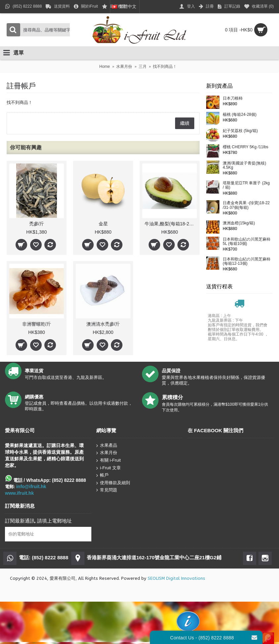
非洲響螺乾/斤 (37, 324)
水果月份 (107, 453)
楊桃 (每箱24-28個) (240, 115)
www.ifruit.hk (19, 493)
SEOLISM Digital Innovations (176, 578)
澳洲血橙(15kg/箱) (239, 223)
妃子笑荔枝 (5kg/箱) (240, 131)
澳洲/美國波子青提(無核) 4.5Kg (244, 165)
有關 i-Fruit (109, 460)
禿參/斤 (37, 224)
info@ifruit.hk (31, 486)
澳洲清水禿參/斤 (103, 324)
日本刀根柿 (233, 98)
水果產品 (107, 446)
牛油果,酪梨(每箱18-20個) (171, 224)
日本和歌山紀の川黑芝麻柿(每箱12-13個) (247, 261)
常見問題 (107, 490)
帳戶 (102, 475)
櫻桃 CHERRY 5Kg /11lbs (246, 147)
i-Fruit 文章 (109, 468)
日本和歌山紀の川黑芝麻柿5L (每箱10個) (247, 242)
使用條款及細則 (113, 483)
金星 (103, 224)
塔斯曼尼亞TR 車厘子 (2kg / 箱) (246, 185)
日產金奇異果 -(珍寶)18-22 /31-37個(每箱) (246, 205)
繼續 (185, 123)
